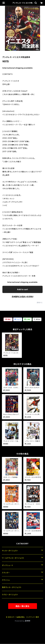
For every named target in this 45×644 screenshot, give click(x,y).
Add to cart (22, 289)
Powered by (23, 621)
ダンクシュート (8, 565)
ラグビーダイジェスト (10, 595)
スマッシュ (6, 580)
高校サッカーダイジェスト (12, 587)
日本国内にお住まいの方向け (23, 297)
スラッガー (6, 573)
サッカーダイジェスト (10, 551)
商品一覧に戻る (23, 606)
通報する (40, 303)
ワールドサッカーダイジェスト (13, 558)
